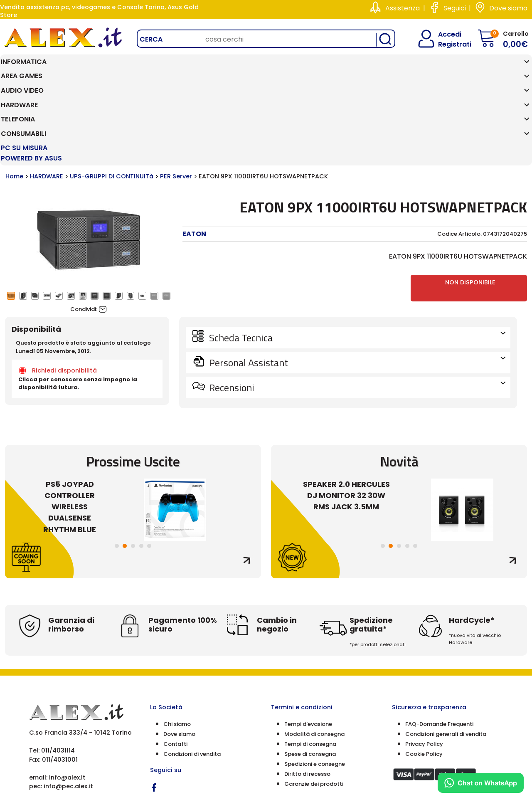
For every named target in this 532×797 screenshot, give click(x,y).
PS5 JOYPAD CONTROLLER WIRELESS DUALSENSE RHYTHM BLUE (70, 421)
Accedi (445, 34)
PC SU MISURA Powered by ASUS (489, 67)
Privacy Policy (424, 658)
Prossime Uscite (133, 375)
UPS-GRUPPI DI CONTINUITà (112, 90)
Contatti (175, 658)
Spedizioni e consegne (315, 677)
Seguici (455, 8)
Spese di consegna (310, 667)
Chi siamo (177, 638)
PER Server (176, 90)
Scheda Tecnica (356, 251)
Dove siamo (508, 8)
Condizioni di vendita (192, 667)
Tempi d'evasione (308, 638)
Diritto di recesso (307, 687)
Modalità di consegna (314, 648)
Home (14, 90)
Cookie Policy (424, 667)
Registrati (448, 44)
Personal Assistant (356, 276)
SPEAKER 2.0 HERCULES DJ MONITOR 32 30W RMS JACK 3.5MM (346, 409)
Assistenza (403, 8)
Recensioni (356, 301)
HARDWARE (47, 90)
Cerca (151, 39)
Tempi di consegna (310, 658)
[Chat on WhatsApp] (481, 783)
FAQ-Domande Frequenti (439, 638)
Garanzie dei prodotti (314, 697)
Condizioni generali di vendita (446, 648)
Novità (399, 375)
